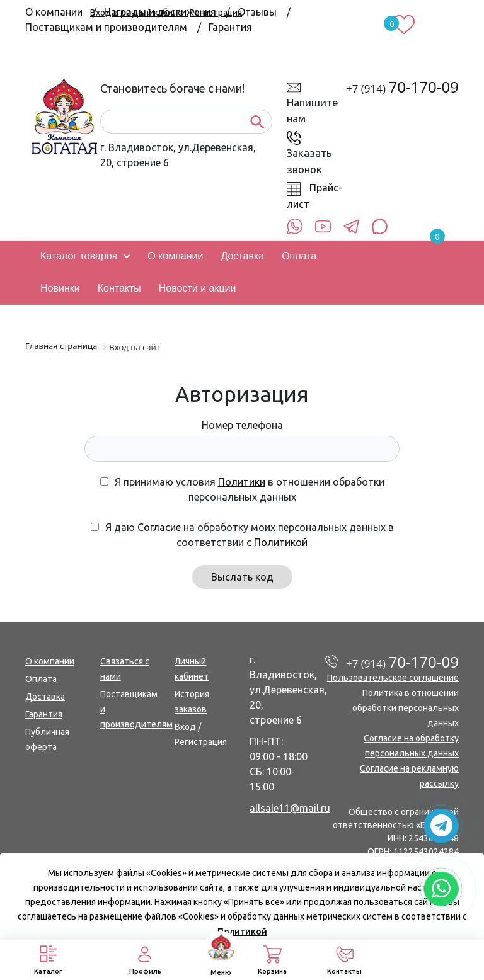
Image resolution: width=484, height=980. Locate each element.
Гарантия (230, 27)
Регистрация (216, 13)
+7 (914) (402, 88)
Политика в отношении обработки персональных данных (406, 708)
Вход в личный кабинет (139, 13)
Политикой (281, 542)
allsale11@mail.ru (290, 808)
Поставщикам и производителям (106, 27)
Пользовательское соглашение (393, 678)
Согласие (159, 527)
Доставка (45, 697)
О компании (50, 661)
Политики (242, 482)
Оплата (41, 679)
